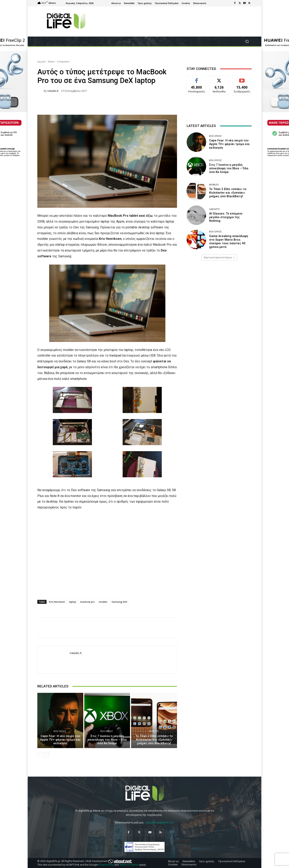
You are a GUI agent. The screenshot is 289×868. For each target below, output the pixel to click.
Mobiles (154, 731)
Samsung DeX (119, 602)
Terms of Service (129, 865)
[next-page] (46, 755)
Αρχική (41, 62)
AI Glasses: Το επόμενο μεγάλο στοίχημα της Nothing (226, 217)
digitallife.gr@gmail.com (160, 823)
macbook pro (87, 602)
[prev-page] (40, 755)
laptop (73, 602)
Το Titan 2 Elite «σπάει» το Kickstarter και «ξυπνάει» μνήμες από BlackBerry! (154, 740)
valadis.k (53, 91)
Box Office (60, 731)
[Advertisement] (219, 295)
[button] (247, 41)
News (51, 62)
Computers (63, 62)
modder (103, 602)
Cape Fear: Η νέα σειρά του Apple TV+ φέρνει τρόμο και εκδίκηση (60, 740)
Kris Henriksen (57, 602)
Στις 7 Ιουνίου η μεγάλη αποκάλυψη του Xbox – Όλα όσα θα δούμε (107, 740)
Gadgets (214, 209)
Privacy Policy (106, 865)
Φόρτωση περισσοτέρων (219, 258)
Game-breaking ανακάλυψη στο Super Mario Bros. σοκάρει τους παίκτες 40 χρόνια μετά (229, 241)
